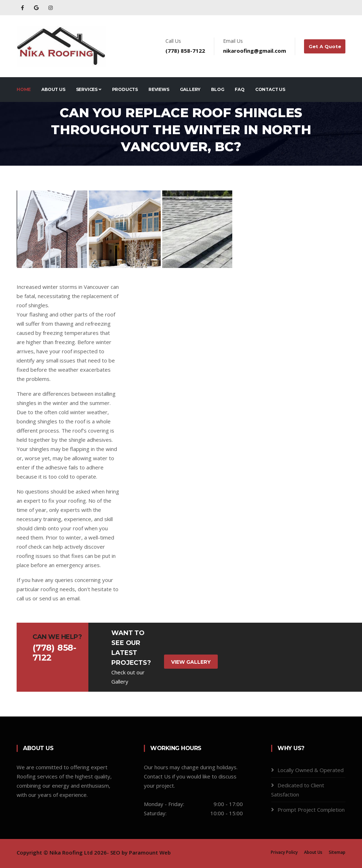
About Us (53, 89)
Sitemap (337, 852)
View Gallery (191, 662)
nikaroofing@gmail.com (255, 51)
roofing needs (58, 589)
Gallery (190, 89)
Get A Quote (325, 46)
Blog (218, 89)
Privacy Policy (284, 852)
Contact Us (270, 89)
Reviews (159, 89)
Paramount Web (150, 852)
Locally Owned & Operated (311, 770)
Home (24, 89)
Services (89, 89)
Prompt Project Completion (311, 810)
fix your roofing (67, 501)
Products (125, 89)
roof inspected (80, 351)
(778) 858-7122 (186, 51)
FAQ (240, 89)
